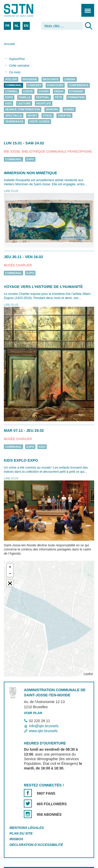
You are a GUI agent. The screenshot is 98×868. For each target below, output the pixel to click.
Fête (58, 98)
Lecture (24, 103)
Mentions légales (27, 828)
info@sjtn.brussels (44, 726)
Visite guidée (40, 122)
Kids (8, 103)
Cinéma (70, 79)
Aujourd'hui (17, 59)
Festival (43, 98)
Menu (86, 8)
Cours (44, 91)
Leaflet (88, 674)
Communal (13, 85)
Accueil (9, 44)
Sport (32, 116)
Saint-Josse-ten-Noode (26, 10)
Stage (48, 116)
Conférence (79, 85)
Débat (59, 91)
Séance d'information (23, 110)
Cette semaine (19, 66)
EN (26, 26)
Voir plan (33, 713)
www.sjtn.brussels (43, 731)
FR (7, 26)
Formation (76, 98)
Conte (28, 91)
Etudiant (76, 91)
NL (17, 26)
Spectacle (14, 116)
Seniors (52, 110)
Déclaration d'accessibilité (36, 845)
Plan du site (21, 833)
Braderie (30, 79)
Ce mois (15, 72)
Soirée (69, 110)
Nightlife (44, 103)
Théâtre (64, 116)
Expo (9, 98)
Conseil (11, 91)
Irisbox (16, 839)
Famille (24, 98)
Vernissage (14, 122)
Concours (55, 85)
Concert (34, 85)
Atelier (11, 79)
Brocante (51, 79)
